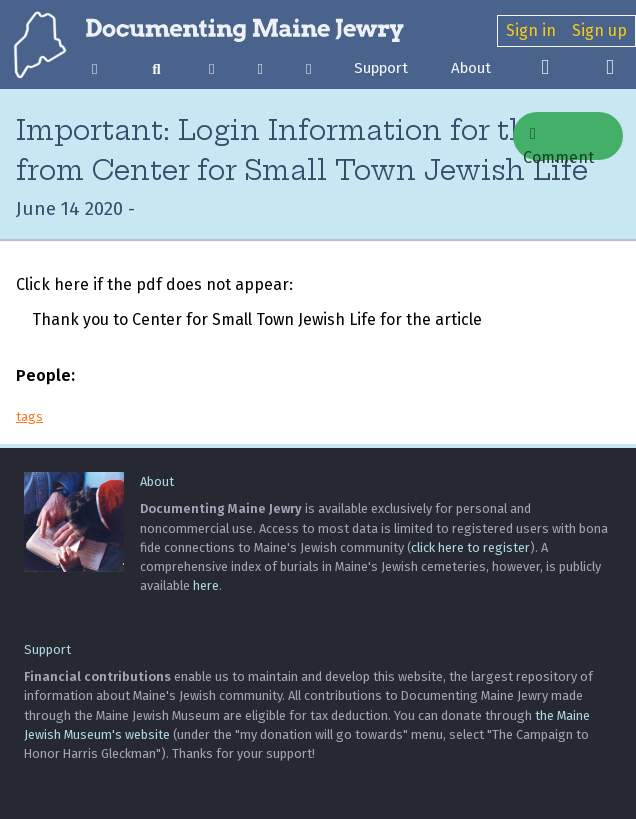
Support (381, 68)
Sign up (599, 30)
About (471, 68)
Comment (558, 143)
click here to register (470, 547)
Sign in (531, 30)
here (206, 585)
